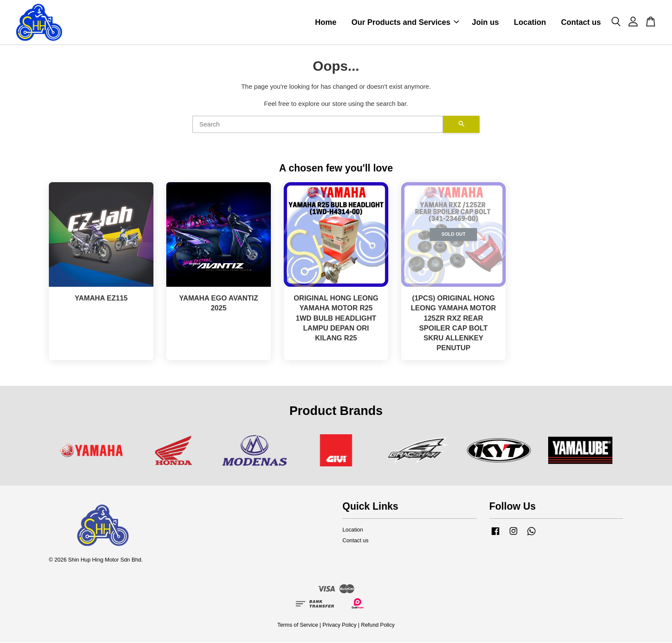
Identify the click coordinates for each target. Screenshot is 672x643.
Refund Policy (378, 626)
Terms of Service (298, 626)
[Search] (318, 125)
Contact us (581, 23)
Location (530, 23)
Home (326, 23)
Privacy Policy (339, 626)
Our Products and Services (405, 23)
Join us (485, 23)
